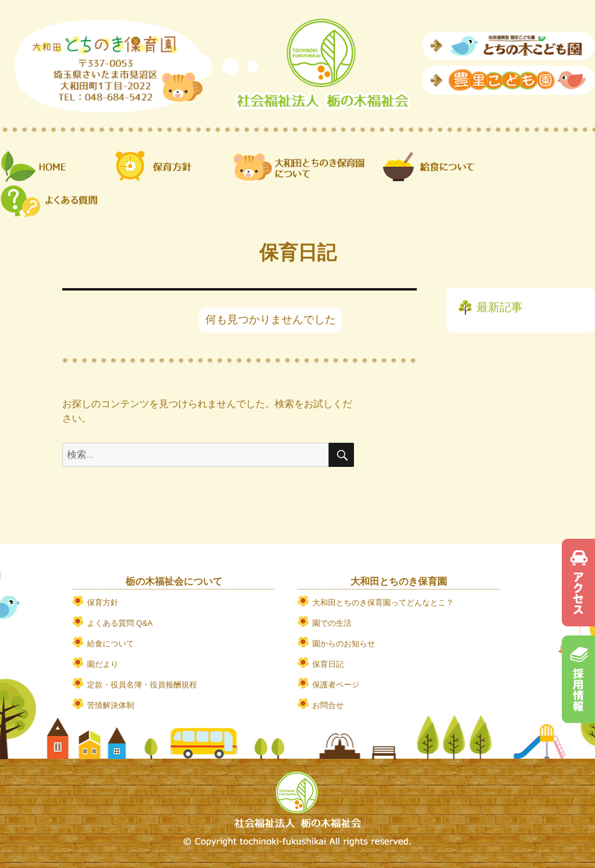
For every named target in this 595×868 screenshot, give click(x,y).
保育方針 (103, 603)
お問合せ (328, 705)
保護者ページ (336, 685)
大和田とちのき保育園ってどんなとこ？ (383, 603)
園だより (103, 664)
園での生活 (332, 623)
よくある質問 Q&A (120, 623)
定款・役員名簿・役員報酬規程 (142, 685)
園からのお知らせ (344, 644)
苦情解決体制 (111, 705)
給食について (111, 644)
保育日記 (328, 664)
